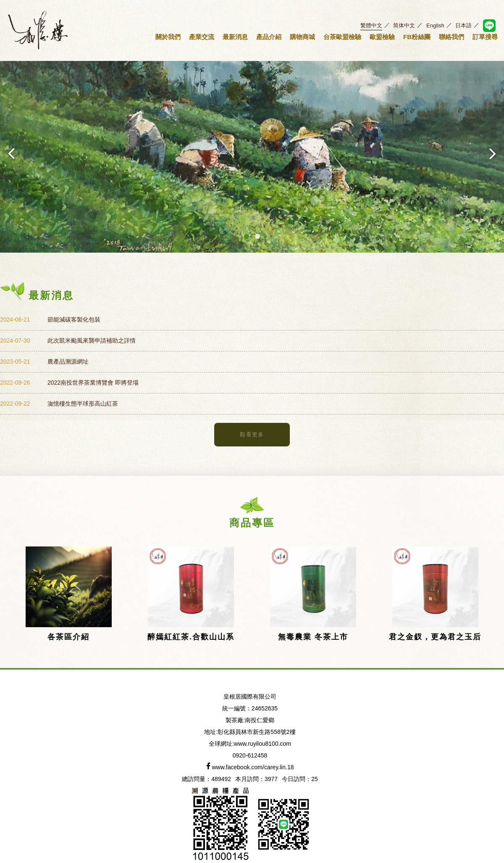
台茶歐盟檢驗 (342, 37)
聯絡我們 (451, 37)
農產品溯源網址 (68, 362)
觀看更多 (252, 434)
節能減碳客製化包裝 (74, 319)
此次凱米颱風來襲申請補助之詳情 (92, 340)
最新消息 (235, 37)
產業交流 (202, 37)
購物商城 (302, 37)
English (435, 25)
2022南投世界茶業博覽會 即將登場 (93, 383)
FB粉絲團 (417, 37)
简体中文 (404, 25)
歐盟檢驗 (382, 37)
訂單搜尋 (485, 37)
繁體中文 (371, 25)
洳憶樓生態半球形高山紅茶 (83, 404)
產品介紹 (269, 37)
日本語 (463, 25)
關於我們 (168, 37)
